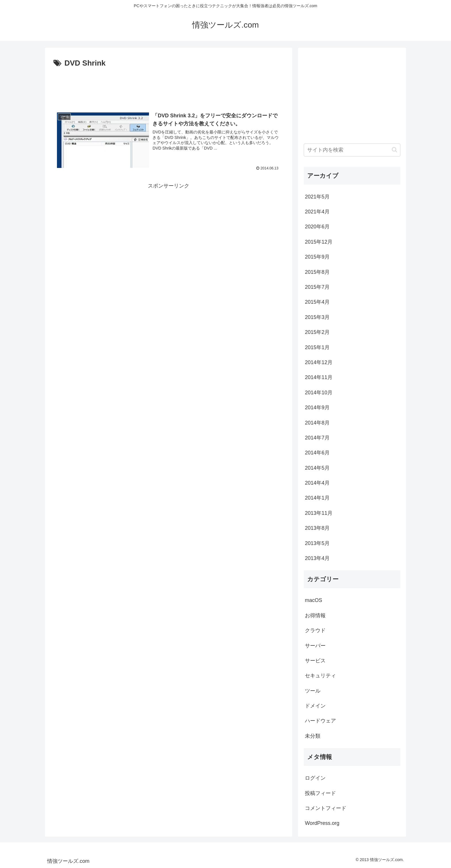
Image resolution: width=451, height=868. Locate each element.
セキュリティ (320, 676)
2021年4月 (317, 212)
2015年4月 (317, 302)
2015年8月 (317, 272)
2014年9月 (317, 408)
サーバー (315, 646)
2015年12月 (319, 242)
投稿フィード (320, 793)
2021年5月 (317, 197)
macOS (314, 600)
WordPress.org (322, 823)
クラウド (315, 630)
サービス (315, 661)
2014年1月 (317, 498)
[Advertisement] (169, 86)
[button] (394, 150)
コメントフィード (326, 808)
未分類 (313, 736)
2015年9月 (317, 257)
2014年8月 (317, 423)
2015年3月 (317, 317)
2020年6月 (317, 227)
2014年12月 (319, 362)
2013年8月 (317, 528)
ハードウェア (320, 721)
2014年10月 (319, 393)
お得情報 (315, 615)
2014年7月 (317, 438)
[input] (352, 150)
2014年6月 (317, 453)
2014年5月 (317, 468)
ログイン (315, 778)
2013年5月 (317, 543)
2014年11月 (319, 377)
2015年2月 (317, 332)
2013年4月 (317, 558)
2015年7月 (317, 287)
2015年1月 (317, 347)
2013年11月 (319, 513)
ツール (313, 691)
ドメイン (315, 706)
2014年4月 (317, 483)
